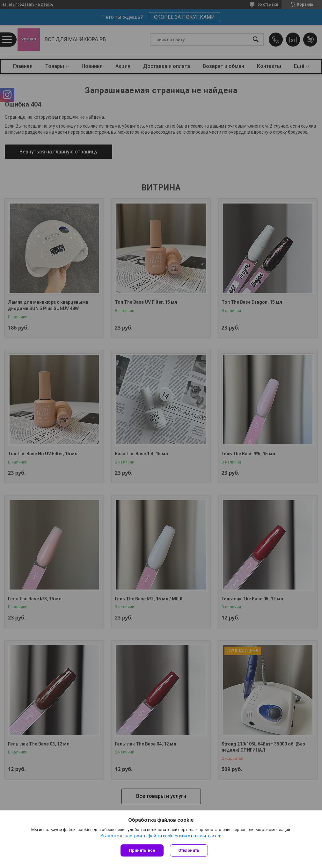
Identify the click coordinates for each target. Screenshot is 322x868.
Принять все (142, 850)
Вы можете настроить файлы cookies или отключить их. (159, 836)
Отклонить (189, 850)
